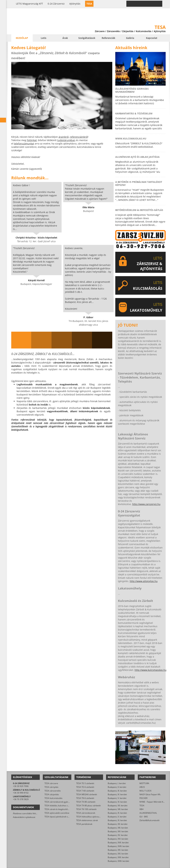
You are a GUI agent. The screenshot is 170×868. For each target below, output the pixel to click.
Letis (44, 38)
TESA (142, 806)
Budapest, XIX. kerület (118, 850)
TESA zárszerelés (53, 791)
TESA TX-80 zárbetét (86, 802)
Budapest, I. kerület (117, 783)
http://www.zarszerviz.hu (146, 504)
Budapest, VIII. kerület (118, 809)
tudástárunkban (66, 140)
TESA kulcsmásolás (53, 798)
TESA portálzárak (84, 824)
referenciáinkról (79, 137)
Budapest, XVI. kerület (118, 839)
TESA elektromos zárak (87, 820)
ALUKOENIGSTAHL (148, 813)
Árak (65, 38)
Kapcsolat (152, 38)
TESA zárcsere (51, 783)
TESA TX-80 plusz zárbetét (88, 806)
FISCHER (143, 798)
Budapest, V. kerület (117, 798)
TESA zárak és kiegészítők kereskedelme (63, 809)
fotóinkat (32, 140)
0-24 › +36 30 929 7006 (146, 4)
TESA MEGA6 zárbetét (87, 794)
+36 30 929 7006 (21, 786)
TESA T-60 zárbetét (85, 791)
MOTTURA (144, 783)
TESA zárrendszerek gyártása (58, 802)
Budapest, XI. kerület (117, 820)
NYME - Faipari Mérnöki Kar (152, 802)
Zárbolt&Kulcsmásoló (149, 820)
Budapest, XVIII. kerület (118, 846)
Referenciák (108, 38)
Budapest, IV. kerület (117, 794)
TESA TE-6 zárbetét (85, 787)
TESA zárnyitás (51, 787)
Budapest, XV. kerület (118, 835)
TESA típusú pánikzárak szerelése (60, 817)
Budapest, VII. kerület (118, 806)
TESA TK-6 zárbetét (85, 798)
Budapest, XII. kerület (118, 824)
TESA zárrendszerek (86, 813)
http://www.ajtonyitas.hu (144, 581)
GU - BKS (144, 817)
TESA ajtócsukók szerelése (57, 813)
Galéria (130, 38)
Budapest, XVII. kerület (118, 843)
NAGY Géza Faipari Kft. (150, 794)
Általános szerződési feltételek (27, 813)
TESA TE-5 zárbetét (85, 783)
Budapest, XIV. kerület (118, 831)
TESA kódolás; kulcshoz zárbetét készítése (64, 806)
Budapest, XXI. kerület (118, 854)
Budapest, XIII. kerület (118, 828)
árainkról (64, 137)
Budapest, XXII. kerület (118, 857)
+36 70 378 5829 (21, 799)
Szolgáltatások (87, 38)
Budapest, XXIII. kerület (118, 861)
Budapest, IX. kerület (117, 813)
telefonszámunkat (24, 144)
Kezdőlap (22, 38)
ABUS (142, 787)
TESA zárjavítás (52, 794)
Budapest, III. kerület (117, 791)
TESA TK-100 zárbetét (86, 809)
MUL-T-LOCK (145, 791)
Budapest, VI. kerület (117, 802)
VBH (141, 809)
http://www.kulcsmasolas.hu (151, 670)
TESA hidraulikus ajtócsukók (89, 817)
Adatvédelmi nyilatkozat (24, 817)
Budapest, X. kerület (117, 817)
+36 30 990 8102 (21, 793)
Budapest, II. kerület (117, 787)
